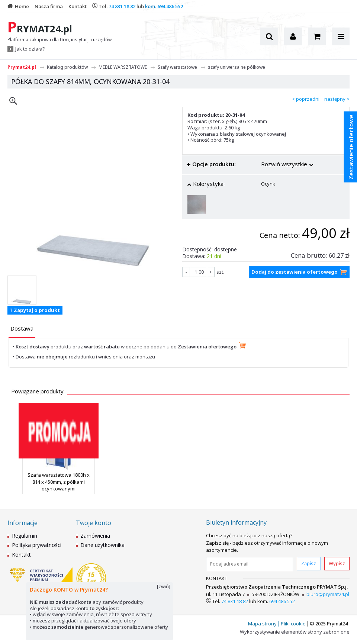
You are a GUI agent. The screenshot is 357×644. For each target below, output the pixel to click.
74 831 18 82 (122, 6)
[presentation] (22, 329)
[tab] (22, 329)
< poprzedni (306, 99)
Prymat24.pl (22, 67)
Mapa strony (262, 624)
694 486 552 (170, 6)
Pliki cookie (293, 624)
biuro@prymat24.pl (328, 594)
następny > (337, 99)
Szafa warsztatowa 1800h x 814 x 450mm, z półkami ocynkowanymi (59, 482)
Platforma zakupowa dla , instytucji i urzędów (59, 40)
